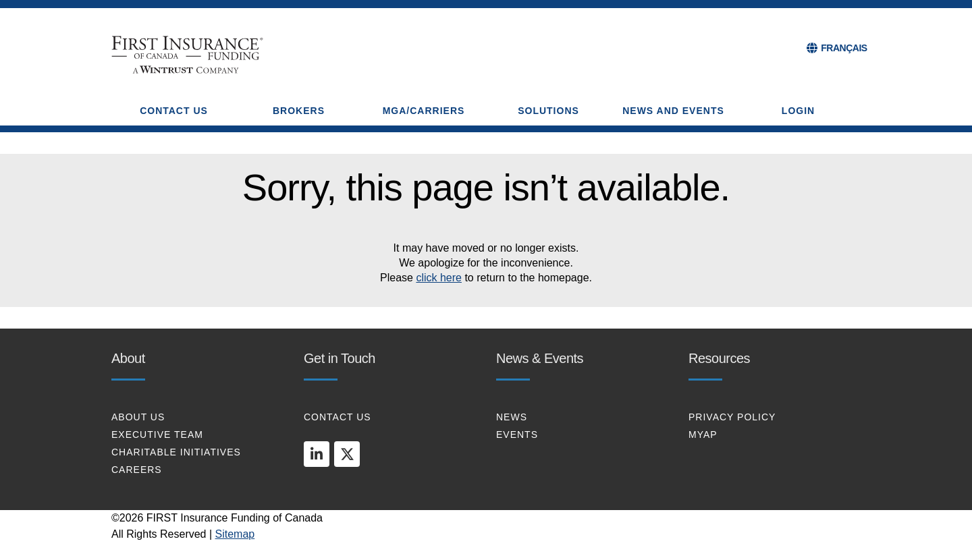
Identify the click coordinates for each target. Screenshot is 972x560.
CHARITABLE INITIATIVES (176, 452)
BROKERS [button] (299, 111)
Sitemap (235, 534)
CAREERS (137, 470)
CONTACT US (337, 417)
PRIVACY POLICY (732, 417)
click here (439, 278)
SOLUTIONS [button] (548, 111)
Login (798, 111)
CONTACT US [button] (174, 111)
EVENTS (517, 435)
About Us (138, 417)
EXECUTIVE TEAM (157, 435)
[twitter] (347, 454)
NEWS (512, 417)
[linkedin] (317, 454)
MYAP (703, 435)
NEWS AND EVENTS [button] (673, 111)
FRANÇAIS (844, 48)
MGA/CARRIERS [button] (424, 111)
